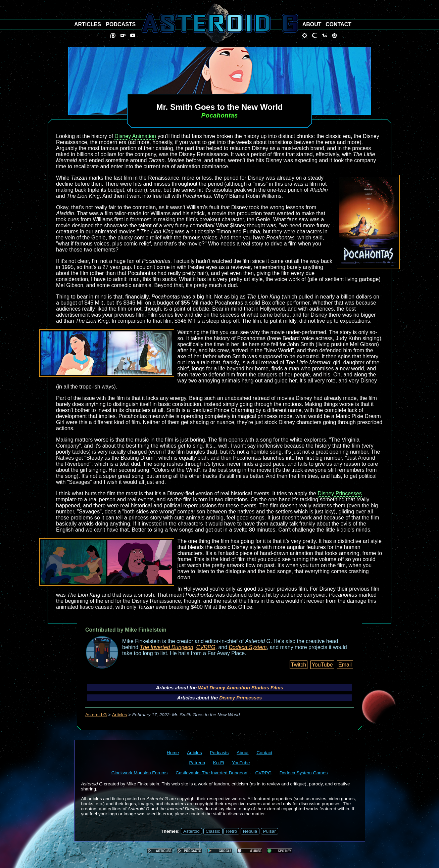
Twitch (299, 665)
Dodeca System (248, 647)
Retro (231, 831)
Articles (120, 715)
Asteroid (191, 831)
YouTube (322, 665)
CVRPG (206, 647)
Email (345, 665)
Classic (213, 831)
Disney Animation (135, 136)
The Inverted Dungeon (167, 647)
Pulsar (270, 831)
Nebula (250, 831)
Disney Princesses (340, 493)
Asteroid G (96, 715)
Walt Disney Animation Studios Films (240, 688)
